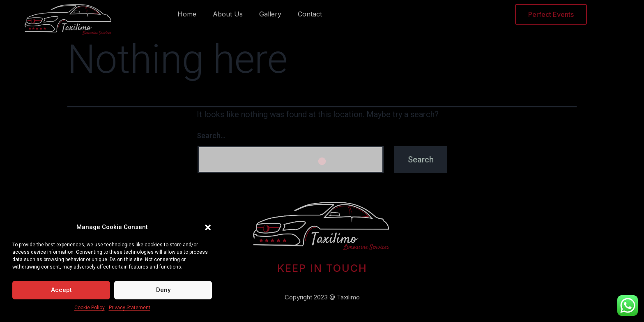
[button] (208, 227)
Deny (163, 290)
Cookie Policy (90, 308)
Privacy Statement (130, 308)
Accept (61, 290)
